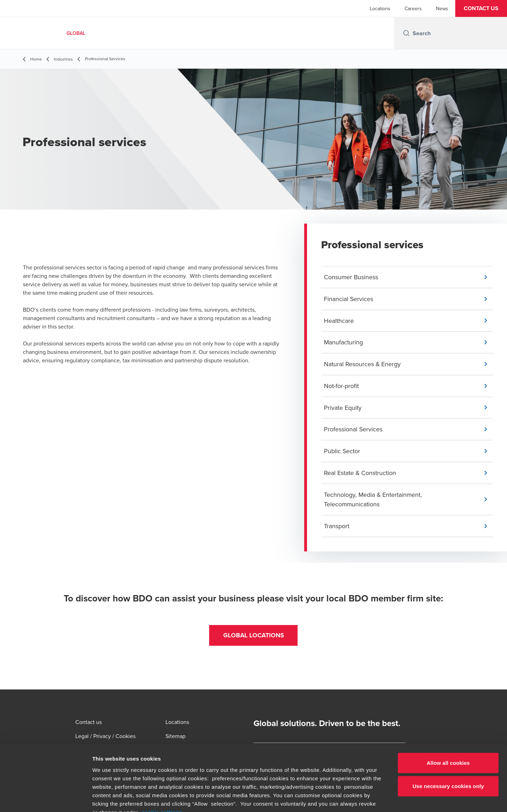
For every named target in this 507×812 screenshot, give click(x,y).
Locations (380, 8)
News (442, 8)
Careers (413, 8)
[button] (481, 8)
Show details (370, 798)
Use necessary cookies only (448, 727)
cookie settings (162, 754)
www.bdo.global (234, 771)
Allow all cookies (448, 704)
